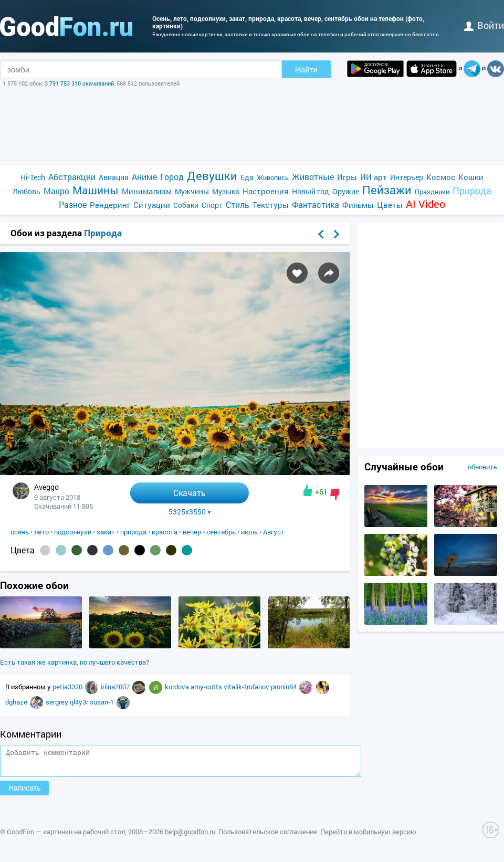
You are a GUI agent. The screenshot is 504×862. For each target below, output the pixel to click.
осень (20, 532)
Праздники (432, 192)
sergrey (58, 702)
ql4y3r (80, 702)
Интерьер (407, 177)
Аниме (144, 177)
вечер (192, 532)
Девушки (212, 176)
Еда (247, 177)
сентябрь (221, 532)
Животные (313, 177)
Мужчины (192, 191)
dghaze (17, 702)
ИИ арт (374, 177)
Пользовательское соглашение (268, 836)
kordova (178, 687)
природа (133, 532)
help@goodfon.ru (190, 836)
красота (165, 532)
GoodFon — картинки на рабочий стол (66, 836)
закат (106, 532)
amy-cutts (207, 687)
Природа (472, 191)
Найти (306, 70)
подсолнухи (73, 532)
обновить (482, 467)
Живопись (273, 177)
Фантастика (316, 204)
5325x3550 (190, 512)
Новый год (311, 191)
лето (41, 532)
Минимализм (147, 191)
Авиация (114, 177)
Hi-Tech (33, 177)
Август (274, 532)
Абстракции (72, 177)
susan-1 (103, 702)
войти (484, 25)
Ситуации (152, 205)
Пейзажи (387, 190)
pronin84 (285, 687)
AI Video (426, 204)
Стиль (238, 204)
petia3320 (68, 687)
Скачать (190, 493)
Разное (73, 204)
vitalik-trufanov (247, 687)
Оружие (346, 191)
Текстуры (271, 205)
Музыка (226, 191)
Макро (56, 191)
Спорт (212, 205)
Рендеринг (110, 205)
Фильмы (358, 205)
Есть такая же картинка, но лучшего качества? (75, 662)
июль (249, 532)
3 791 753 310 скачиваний (79, 83)
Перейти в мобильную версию (368, 836)
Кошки (471, 177)
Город (172, 177)
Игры (347, 177)
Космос (441, 177)
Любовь (27, 191)
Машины (96, 190)
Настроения (266, 191)
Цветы (390, 205)
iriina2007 (116, 687)
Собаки (186, 205)
